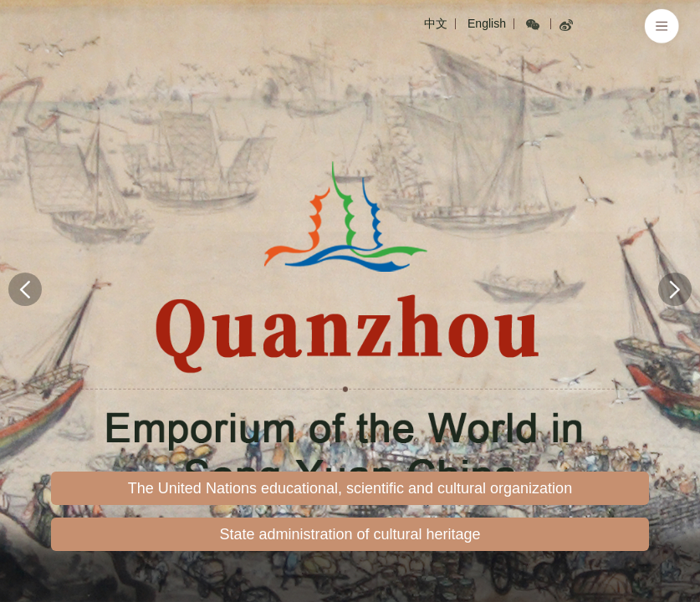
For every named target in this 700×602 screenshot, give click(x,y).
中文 (436, 23)
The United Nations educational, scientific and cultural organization (350, 488)
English (487, 23)
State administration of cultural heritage (350, 534)
